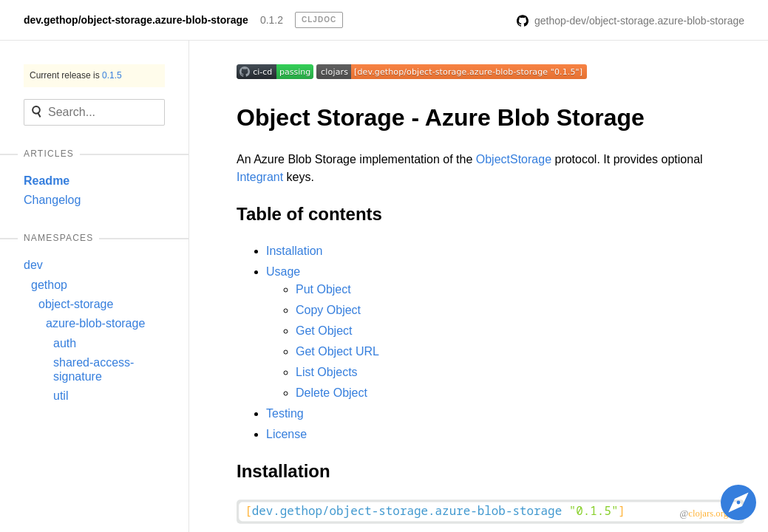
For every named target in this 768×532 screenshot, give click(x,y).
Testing (285, 413)
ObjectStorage (514, 159)
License (286, 434)
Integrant (260, 177)
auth (65, 343)
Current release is (76, 75)
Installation (295, 251)
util (61, 396)
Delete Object (332, 393)
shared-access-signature (94, 369)
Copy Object (328, 310)
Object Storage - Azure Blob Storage (441, 117)
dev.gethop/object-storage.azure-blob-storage (136, 20)
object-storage (76, 304)
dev (33, 265)
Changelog (52, 200)
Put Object (323, 289)
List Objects (327, 372)
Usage (283, 272)
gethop (49, 285)
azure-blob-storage (95, 323)
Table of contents (309, 214)
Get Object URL (337, 351)
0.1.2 (272, 20)
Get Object (324, 331)
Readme (47, 181)
